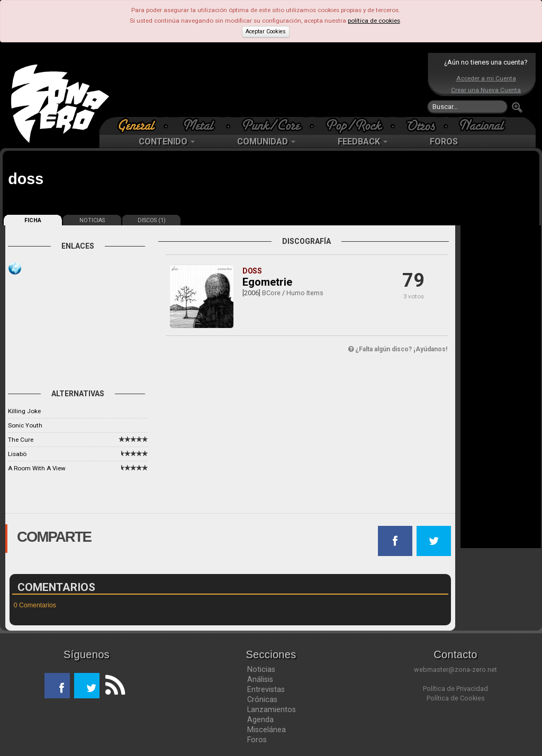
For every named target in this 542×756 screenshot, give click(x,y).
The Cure (21, 440)
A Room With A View (37, 468)
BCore (271, 293)
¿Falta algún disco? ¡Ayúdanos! (398, 349)
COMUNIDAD (266, 142)
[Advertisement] (268, 85)
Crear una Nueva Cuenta (486, 90)
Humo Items (305, 293)
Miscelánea (267, 730)
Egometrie (267, 282)
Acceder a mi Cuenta (486, 78)
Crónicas (262, 699)
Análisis (260, 679)
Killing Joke (24, 411)
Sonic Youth (25, 425)
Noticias (261, 669)
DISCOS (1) (152, 220)
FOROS (444, 142)
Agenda (260, 719)
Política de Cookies (456, 698)
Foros (257, 740)
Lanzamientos (272, 709)
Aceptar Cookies (266, 31)
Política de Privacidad (455, 689)
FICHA (33, 220)
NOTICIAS (92, 220)
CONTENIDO (167, 142)
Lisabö (17, 454)
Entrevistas (266, 689)
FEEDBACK (363, 142)
